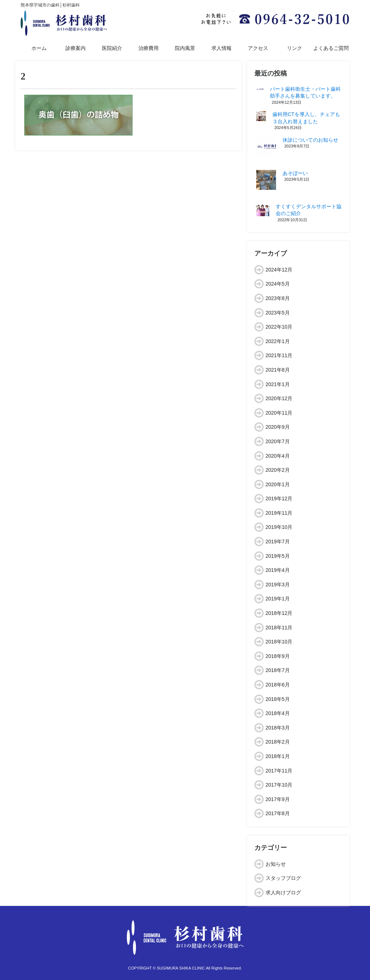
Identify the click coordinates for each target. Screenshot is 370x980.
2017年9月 (278, 799)
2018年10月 (279, 642)
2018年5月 (278, 699)
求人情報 (221, 48)
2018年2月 (278, 742)
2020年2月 (278, 470)
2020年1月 (278, 484)
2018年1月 (278, 756)
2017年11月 (279, 771)
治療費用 (149, 48)
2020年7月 (278, 441)
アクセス (258, 48)
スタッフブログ (283, 878)
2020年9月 (278, 427)
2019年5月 (278, 556)
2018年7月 (278, 670)
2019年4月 (278, 570)
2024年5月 (278, 284)
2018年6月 (278, 685)
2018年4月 (278, 713)
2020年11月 (279, 413)
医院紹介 (112, 48)
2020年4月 (278, 456)
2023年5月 (278, 313)
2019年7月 (278, 542)
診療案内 (76, 48)
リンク (294, 48)
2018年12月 (279, 613)
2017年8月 (278, 813)
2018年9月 (278, 656)
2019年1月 (278, 599)
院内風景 (185, 48)
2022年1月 (278, 341)
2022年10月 (279, 327)
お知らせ (276, 864)
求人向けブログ (283, 893)
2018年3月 (278, 728)
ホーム (39, 48)
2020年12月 (279, 398)
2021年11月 (279, 355)
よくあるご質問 (331, 48)
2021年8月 (278, 370)
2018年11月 (279, 628)
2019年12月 (279, 498)
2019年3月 (278, 585)
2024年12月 (279, 270)
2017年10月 (279, 785)
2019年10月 (279, 527)
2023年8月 (278, 298)
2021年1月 (278, 384)
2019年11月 (279, 513)
